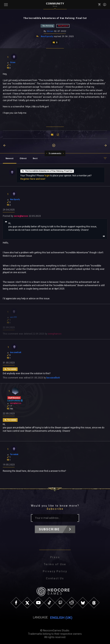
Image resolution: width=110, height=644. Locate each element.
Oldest (23, 158)
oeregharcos (21, 216)
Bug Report (63, 26)
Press (55, 557)
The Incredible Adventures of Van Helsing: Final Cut (47, 171)
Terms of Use (55, 564)
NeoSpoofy (47, 36)
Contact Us (55, 578)
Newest (10, 158)
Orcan (50, 31)
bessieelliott (53, 378)
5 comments (55, 153)
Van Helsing (48, 26)
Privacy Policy (55, 571)
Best (35, 158)
